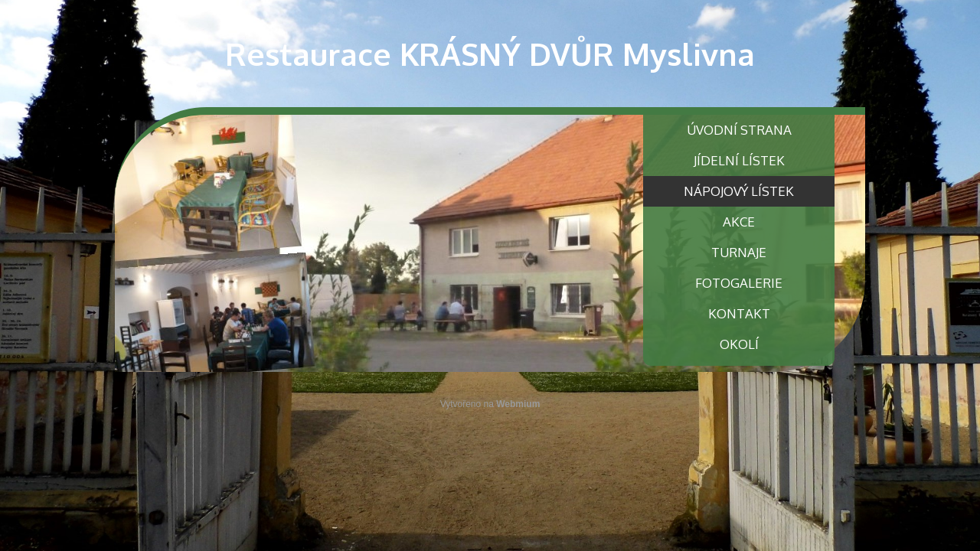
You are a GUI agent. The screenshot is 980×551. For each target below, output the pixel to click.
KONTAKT (739, 313)
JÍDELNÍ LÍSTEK (739, 160)
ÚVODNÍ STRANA (739, 130)
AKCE (739, 222)
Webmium (518, 404)
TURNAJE (739, 252)
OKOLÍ (739, 344)
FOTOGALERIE (739, 283)
